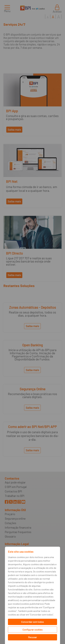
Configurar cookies (32, 630)
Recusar (32, 637)
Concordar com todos (32, 622)
